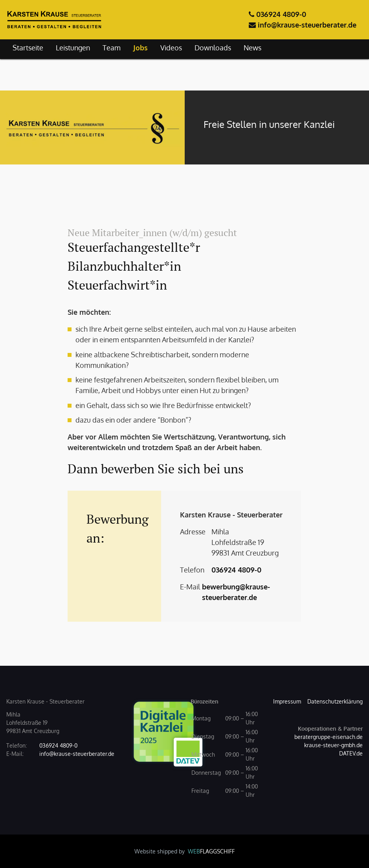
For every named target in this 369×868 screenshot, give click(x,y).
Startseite (28, 48)
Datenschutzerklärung (335, 701)
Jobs (140, 48)
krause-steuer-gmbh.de (333, 745)
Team (112, 48)
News (252, 48)
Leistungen (73, 48)
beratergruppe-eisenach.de (329, 737)
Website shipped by (184, 851)
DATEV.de (351, 753)
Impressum (287, 701)
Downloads (213, 48)
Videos (171, 48)
